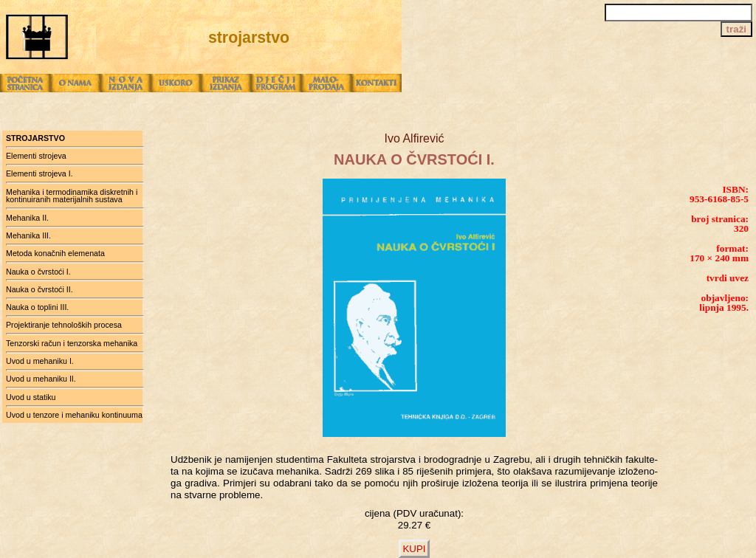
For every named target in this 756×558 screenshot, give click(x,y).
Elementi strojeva (36, 156)
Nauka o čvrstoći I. (38, 272)
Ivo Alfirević (415, 138)
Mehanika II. (27, 218)
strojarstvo (35, 138)
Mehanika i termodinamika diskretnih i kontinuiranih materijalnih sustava (72, 196)
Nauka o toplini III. (37, 307)
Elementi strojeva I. (39, 173)
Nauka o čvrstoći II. (39, 289)
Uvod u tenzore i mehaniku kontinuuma (74, 415)
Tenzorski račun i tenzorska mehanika (72, 343)
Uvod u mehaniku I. (40, 361)
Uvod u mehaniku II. (41, 379)
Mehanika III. (28, 235)
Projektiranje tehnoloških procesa (64, 325)
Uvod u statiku (31, 397)
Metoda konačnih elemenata (55, 253)
